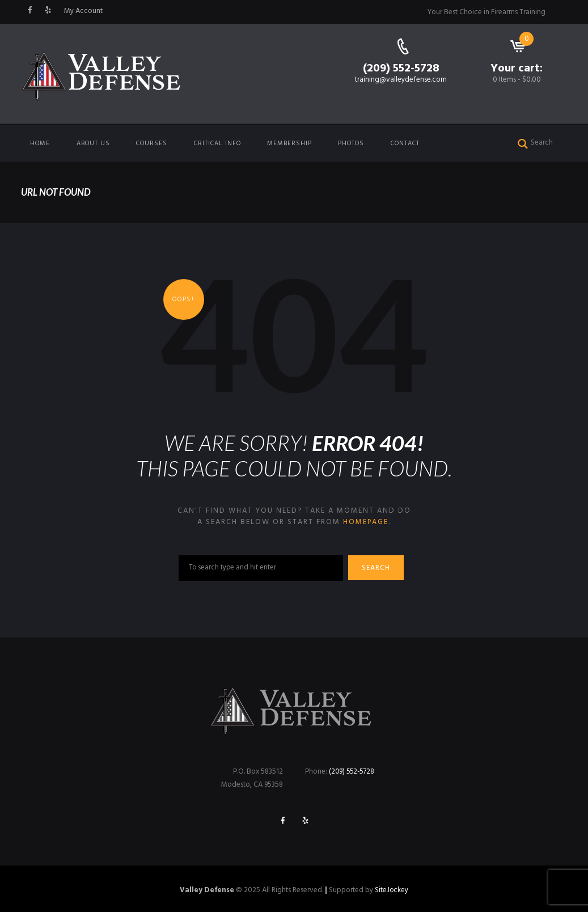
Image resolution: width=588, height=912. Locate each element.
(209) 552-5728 (401, 69)
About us (93, 143)
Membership (289, 143)
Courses (152, 143)
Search (378, 569)
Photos (351, 143)
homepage (366, 522)
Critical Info (217, 143)
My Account (83, 11)
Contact (405, 143)
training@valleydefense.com (401, 80)
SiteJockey (392, 891)
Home (40, 143)
